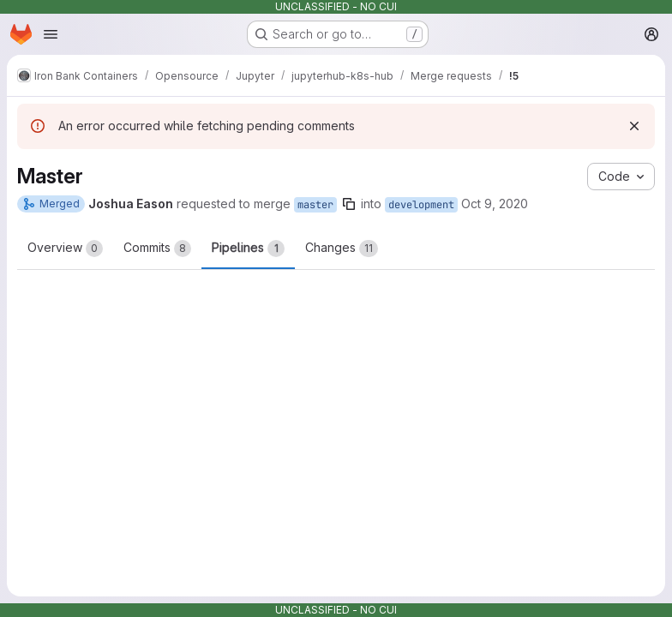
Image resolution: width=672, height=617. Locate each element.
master (315, 205)
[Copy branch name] (349, 204)
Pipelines (248, 249)
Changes (342, 249)
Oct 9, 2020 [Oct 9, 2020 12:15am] (495, 204)
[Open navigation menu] (51, 34)
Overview (65, 249)
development (421, 205)
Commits (157, 249)
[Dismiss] (634, 126)
